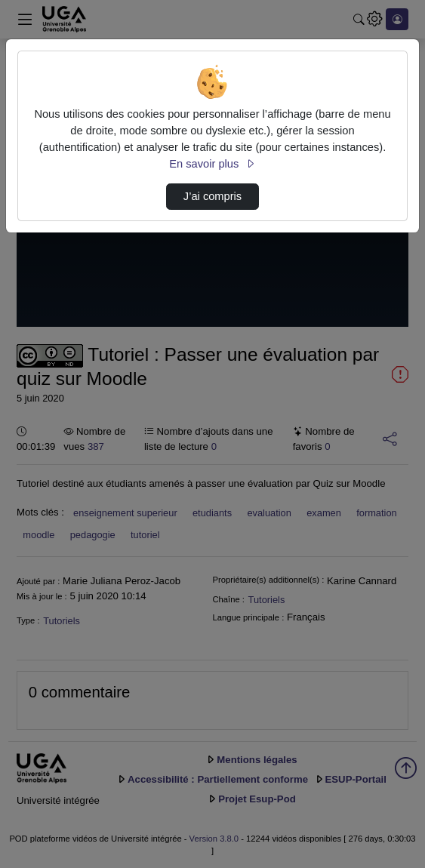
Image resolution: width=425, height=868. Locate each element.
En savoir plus (212, 164)
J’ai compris (212, 196)
